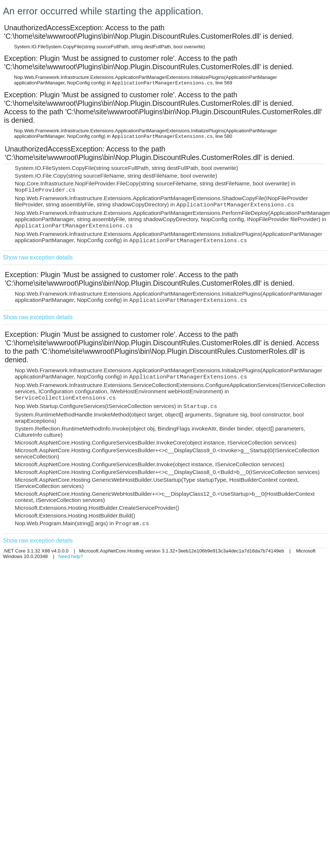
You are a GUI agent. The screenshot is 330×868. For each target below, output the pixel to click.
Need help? (71, 556)
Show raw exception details (38, 257)
